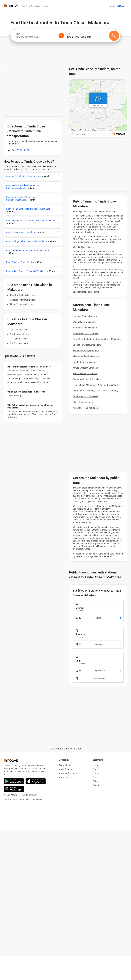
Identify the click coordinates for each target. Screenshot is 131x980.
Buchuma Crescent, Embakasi (87, 379)
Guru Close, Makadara (83, 339)
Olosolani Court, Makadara (85, 333)
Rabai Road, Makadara (83, 391)
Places (96, 769)
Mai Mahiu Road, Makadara (86, 351)
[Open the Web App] (14, 789)
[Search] (114, 36)
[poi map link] (98, 109)
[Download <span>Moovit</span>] (117, 6)
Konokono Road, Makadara (86, 408)
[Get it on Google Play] (14, 781)
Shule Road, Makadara (83, 402)
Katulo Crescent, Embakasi (86, 368)
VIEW (33, 295)
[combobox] (36, 37)
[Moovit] (11, 6)
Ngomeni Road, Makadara (85, 328)
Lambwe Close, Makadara (85, 316)
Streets (96, 773)
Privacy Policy (24, 799)
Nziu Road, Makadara (108, 385)
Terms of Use (9, 799)
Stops (95, 777)
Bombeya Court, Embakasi (85, 396)
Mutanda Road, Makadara (109, 339)
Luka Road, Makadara (107, 391)
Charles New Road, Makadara (87, 345)
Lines (95, 765)
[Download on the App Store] (36, 781)
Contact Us (37, 799)
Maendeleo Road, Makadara (86, 356)
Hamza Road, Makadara (84, 385)
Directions (97, 785)
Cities (95, 781)
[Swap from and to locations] (61, 36)
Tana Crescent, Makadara (85, 374)
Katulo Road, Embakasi (84, 362)
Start (18, 34)
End (68, 34)
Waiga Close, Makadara (84, 322)
